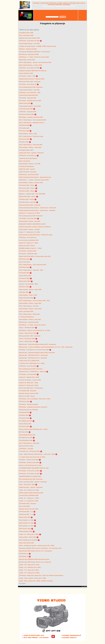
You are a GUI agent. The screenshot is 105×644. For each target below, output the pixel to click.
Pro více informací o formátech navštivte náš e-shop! (59, 6)
